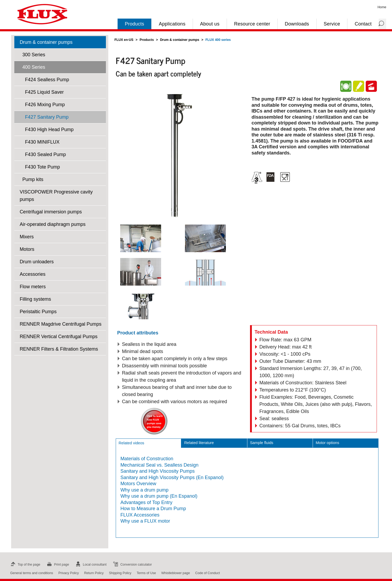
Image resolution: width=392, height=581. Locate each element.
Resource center (252, 24)
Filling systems (35, 299)
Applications (172, 24)
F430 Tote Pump (42, 167)
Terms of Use (146, 573)
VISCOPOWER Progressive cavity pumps (56, 196)
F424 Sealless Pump (47, 80)
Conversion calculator (132, 565)
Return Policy (94, 573)
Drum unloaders (37, 262)
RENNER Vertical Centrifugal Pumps (59, 337)
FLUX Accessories (140, 515)
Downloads (297, 24)
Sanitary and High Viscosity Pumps (158, 471)
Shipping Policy (120, 573)
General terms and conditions (32, 573)
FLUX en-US (124, 40)
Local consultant (90, 565)
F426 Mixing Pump (45, 105)
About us (210, 24)
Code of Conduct (208, 573)
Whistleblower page (176, 573)
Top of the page (25, 565)
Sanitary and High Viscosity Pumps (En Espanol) (172, 477)
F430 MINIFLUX (42, 142)
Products (134, 24)
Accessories (33, 274)
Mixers (27, 237)
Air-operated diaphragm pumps (53, 224)
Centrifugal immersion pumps (51, 212)
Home (382, 7)
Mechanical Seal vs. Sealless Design (160, 465)
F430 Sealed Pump (45, 154)
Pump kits (33, 179)
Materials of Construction (147, 459)
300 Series (34, 55)
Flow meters (33, 287)
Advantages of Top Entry (147, 502)
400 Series (34, 67)
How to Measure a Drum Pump (153, 509)
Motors (27, 249)
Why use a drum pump (145, 490)
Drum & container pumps (46, 42)
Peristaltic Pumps (38, 312)
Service (332, 24)
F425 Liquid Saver (44, 92)
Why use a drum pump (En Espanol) (159, 496)
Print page (57, 565)
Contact (363, 24)
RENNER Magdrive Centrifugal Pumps (61, 324)
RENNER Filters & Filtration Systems (59, 349)
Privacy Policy (69, 573)
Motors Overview (138, 484)
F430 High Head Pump (49, 130)
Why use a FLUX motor (145, 521)
